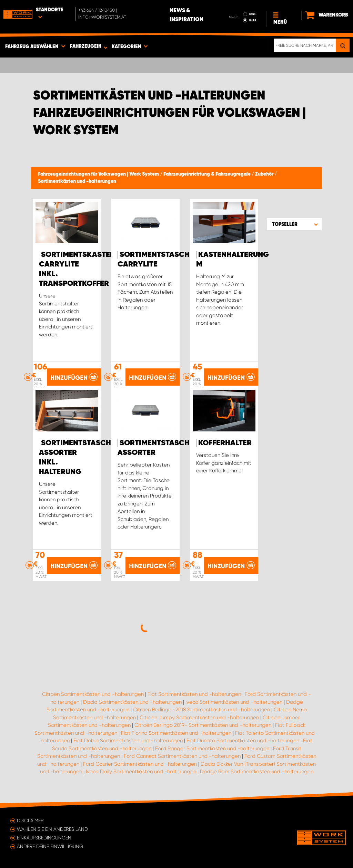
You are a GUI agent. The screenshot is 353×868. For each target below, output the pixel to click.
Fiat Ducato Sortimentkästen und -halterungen (243, 741)
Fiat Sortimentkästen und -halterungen (194, 694)
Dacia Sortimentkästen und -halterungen (132, 702)
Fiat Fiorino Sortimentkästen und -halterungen (176, 733)
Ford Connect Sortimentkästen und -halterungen (182, 756)
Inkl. (253, 14)
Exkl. (253, 20)
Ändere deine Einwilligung (50, 846)
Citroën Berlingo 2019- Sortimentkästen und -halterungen (203, 725)
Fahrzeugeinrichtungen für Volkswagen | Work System (99, 174)
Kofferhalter (225, 443)
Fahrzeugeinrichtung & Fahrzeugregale (208, 174)
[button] (294, 224)
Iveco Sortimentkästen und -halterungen (234, 702)
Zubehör (265, 174)
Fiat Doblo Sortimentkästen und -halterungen (128, 741)
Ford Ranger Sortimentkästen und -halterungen (212, 749)
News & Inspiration (186, 15)
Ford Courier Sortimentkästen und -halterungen (140, 764)
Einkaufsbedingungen (44, 838)
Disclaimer (30, 820)
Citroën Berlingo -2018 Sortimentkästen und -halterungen (201, 710)
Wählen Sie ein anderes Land (52, 829)
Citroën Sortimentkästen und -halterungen (93, 694)
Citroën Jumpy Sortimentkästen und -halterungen (199, 718)
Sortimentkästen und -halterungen (77, 181)
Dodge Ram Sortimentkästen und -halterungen (257, 772)
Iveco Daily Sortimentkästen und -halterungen (141, 772)
